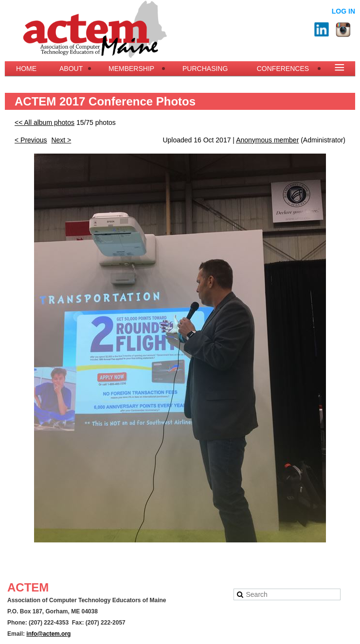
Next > (61, 140)
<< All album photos (45, 122)
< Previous (31, 140)
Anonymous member (267, 140)
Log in (343, 11)
